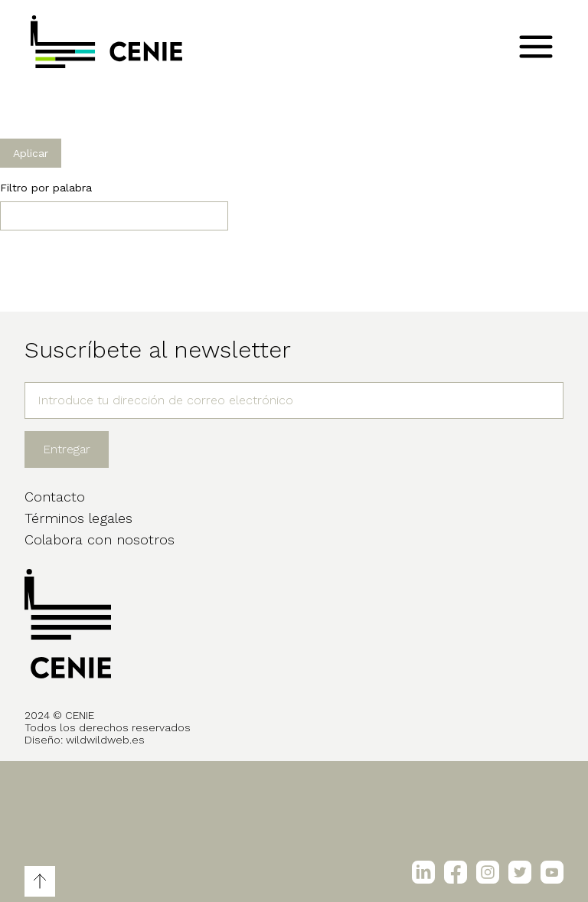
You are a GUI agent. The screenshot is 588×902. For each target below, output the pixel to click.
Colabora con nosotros (100, 539)
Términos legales (78, 518)
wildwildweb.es (105, 740)
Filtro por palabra (46, 188)
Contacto (55, 497)
